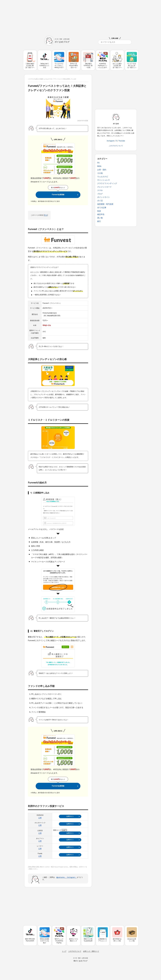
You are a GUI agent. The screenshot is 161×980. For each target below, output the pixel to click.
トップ (64, 951)
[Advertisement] (80, 16)
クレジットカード (104, 187)
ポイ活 (100, 201)
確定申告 (101, 214)
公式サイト (70, 816)
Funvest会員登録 (58, 195)
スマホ (100, 190)
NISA (99, 166)
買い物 (100, 218)
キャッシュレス (104, 180)
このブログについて (116, 146)
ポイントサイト (104, 197)
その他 (100, 173)
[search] (115, 42)
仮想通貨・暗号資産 (105, 204)
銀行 (99, 221)
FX (98, 163)
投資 (99, 211)
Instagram (111, 141)
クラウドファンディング (107, 183)
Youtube (122, 141)
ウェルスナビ (103, 177)
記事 (40, 818)
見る (46, 215)
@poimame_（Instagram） (66, 877)
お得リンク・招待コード (91, 951)
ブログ (100, 194)
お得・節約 (102, 170)
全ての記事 (102, 208)
